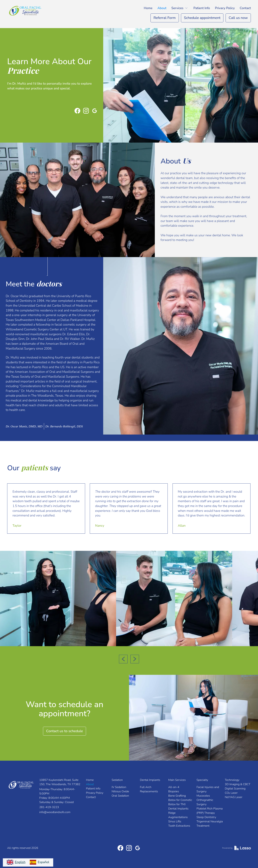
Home (148, 8)
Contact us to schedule (64, 731)
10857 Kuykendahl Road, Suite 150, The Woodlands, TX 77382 (60, 782)
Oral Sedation (120, 796)
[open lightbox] (58, 598)
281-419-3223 (49, 807)
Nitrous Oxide (120, 791)
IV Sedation (119, 787)
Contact (245, 8)
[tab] (24, 426)
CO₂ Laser (231, 793)
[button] (180, 8)
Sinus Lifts (175, 821)
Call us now (238, 18)
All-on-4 (174, 787)
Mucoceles (203, 796)
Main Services (177, 780)
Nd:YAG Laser (234, 797)
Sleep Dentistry (206, 817)
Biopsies (174, 791)
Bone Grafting (177, 796)
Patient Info (202, 8)
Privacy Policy (225, 8)
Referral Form (165, 18)
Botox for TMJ (177, 804)
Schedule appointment (202, 18)
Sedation (117, 780)
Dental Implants (150, 780)
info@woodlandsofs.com (55, 812)
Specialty (202, 780)
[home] (26, 11)
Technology (232, 780)
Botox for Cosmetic (180, 800)
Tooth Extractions (179, 826)
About (162, 8)
